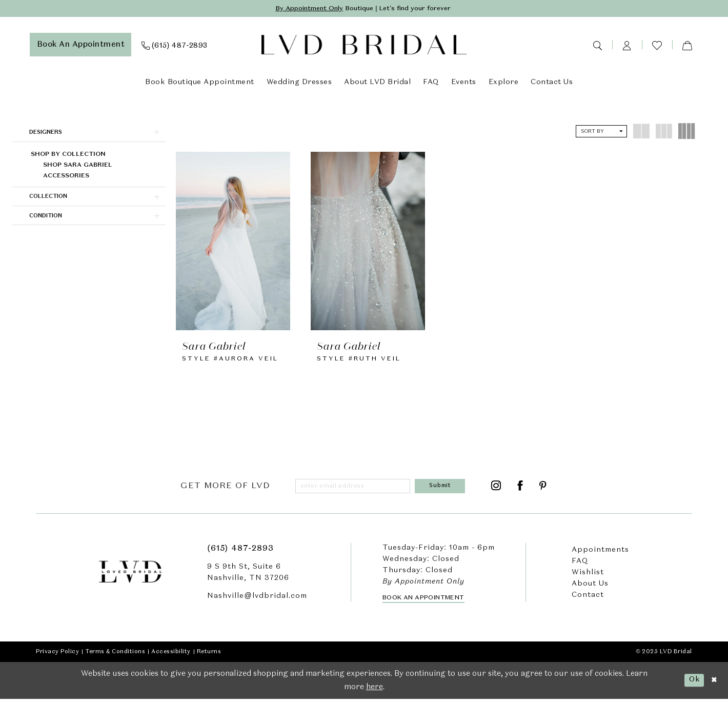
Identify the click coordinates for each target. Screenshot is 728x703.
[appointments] (81, 46)
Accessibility (171, 655)
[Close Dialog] (713, 684)
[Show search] (597, 46)
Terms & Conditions (115, 655)
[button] (627, 46)
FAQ (580, 565)
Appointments (600, 554)
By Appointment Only (302, 9)
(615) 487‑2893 (240, 553)
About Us (590, 588)
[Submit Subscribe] (442, 489)
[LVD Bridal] (364, 46)
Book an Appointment (423, 601)
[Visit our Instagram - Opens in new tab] (496, 489)
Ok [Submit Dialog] (692, 684)
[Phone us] (175, 46)
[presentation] (233, 242)
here (375, 691)
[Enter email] (355, 489)
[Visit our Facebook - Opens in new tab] (520, 489)
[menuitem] (81, 46)
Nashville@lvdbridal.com (257, 600)
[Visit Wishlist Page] (657, 46)
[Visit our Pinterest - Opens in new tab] (543, 489)
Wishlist (588, 576)
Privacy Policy (57, 655)
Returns (209, 655)
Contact (588, 599)
